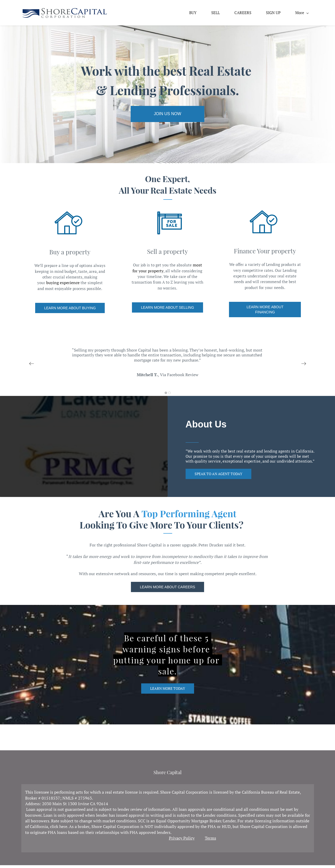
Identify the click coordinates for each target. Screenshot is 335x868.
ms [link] (213, 841)
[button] (32, 366)
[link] (68, 14)
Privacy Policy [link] (182, 841)
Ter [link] (208, 841)
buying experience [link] (63, 285)
